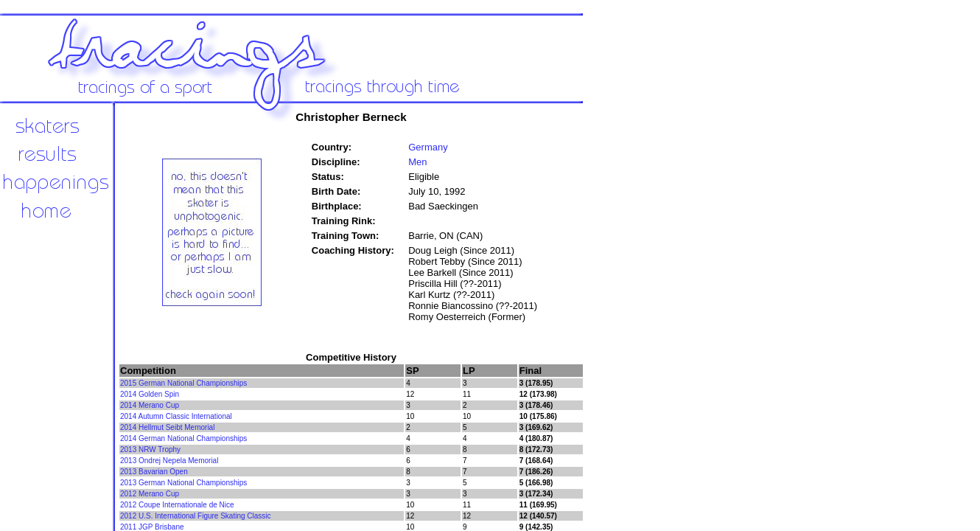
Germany (428, 147)
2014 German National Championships (183, 438)
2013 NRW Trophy (150, 450)
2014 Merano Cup (150, 405)
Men (417, 162)
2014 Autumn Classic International (176, 416)
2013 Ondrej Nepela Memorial (169, 461)
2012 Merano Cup (150, 494)
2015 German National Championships (183, 383)
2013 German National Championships (183, 483)
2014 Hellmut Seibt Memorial (167, 427)
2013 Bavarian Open (154, 472)
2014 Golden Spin (150, 394)
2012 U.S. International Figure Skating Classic (196, 516)
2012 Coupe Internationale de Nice (177, 505)
